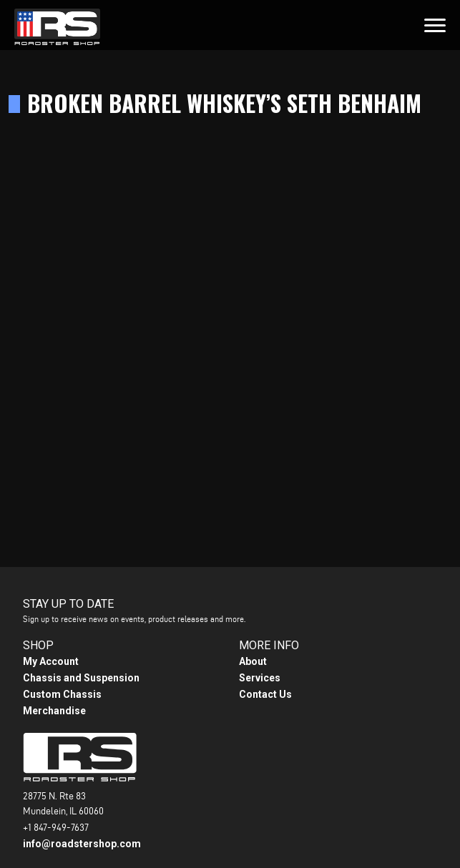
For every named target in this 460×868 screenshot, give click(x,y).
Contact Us (265, 694)
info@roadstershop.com (82, 844)
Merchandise (54, 711)
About (253, 661)
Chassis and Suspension (81, 678)
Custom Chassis (62, 694)
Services (260, 678)
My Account (51, 661)
